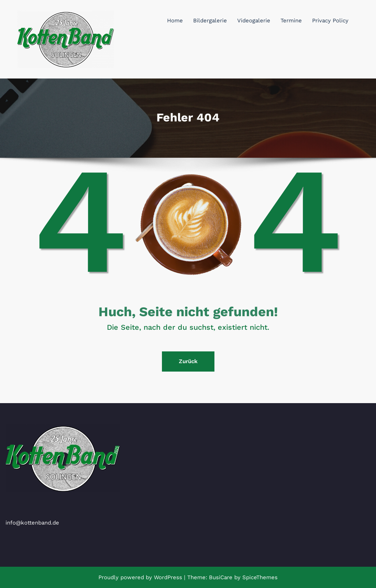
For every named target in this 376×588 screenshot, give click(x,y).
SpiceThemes (259, 577)
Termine (291, 21)
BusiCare (222, 577)
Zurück (188, 361)
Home (175, 21)
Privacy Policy (330, 21)
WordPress (168, 577)
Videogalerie (254, 21)
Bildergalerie (210, 21)
